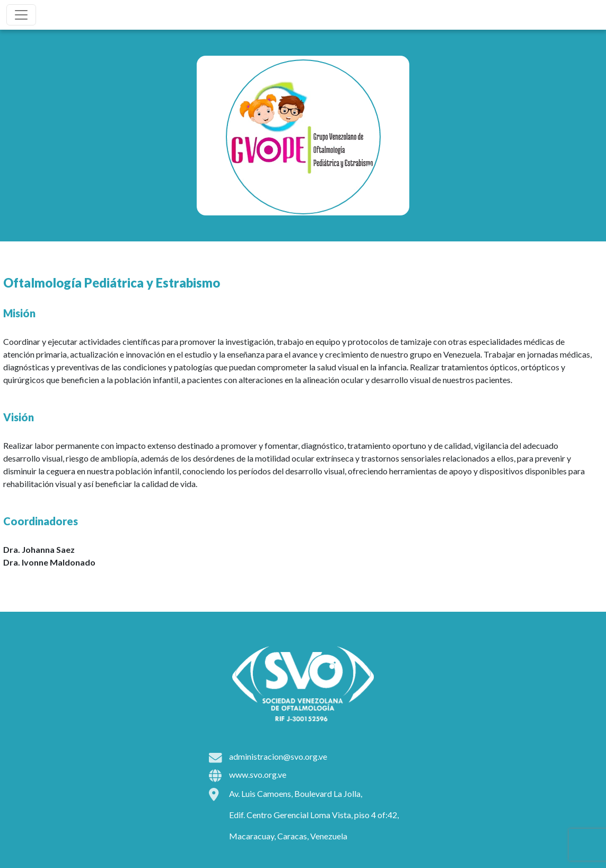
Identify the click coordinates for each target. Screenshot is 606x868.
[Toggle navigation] (21, 15)
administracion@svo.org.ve (278, 756)
